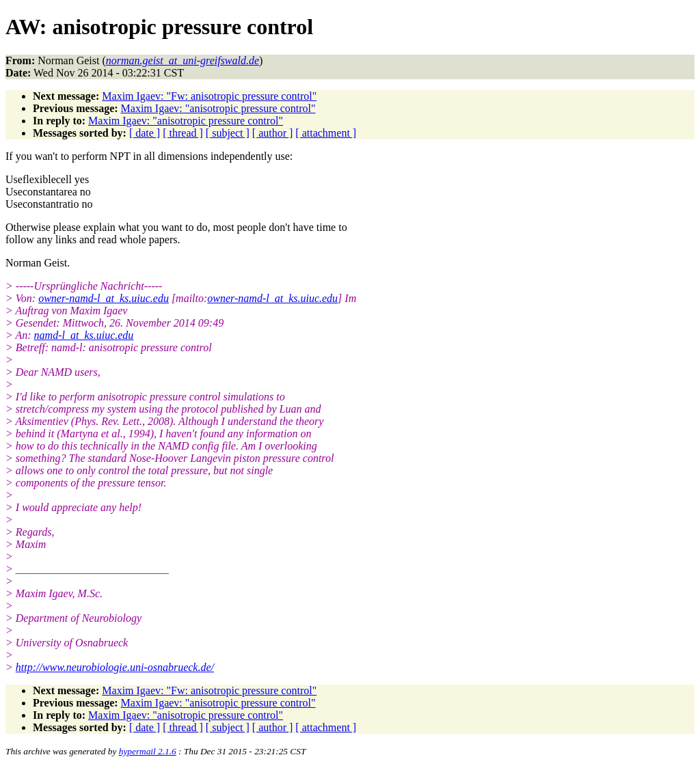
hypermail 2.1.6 (148, 751)
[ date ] (145, 133)
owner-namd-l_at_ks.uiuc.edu (104, 298)
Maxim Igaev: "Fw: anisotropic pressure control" (209, 96)
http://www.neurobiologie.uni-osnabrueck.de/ (115, 667)
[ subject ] (228, 133)
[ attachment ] (326, 133)
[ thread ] (183, 133)
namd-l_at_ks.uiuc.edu (84, 335)
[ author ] (273, 133)
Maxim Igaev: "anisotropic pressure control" (218, 108)
